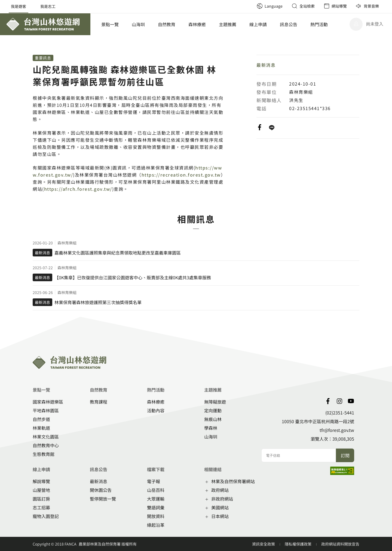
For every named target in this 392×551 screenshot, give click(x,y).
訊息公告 (289, 24)
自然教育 (167, 24)
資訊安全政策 (264, 544)
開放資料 (156, 516)
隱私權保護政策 (298, 544)
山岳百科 (156, 490)
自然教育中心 (46, 445)
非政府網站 (222, 499)
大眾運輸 (156, 499)
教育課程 (99, 402)
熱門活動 (319, 24)
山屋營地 (41, 490)
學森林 (211, 428)
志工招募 (41, 507)
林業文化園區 (46, 437)
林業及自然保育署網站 (233, 481)
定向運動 (213, 410)
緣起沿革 (156, 525)
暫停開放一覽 (103, 499)
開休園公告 (101, 490)
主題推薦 (228, 24)
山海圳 (138, 24)
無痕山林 (213, 419)
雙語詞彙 (156, 507)
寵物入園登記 (46, 516)
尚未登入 (375, 24)
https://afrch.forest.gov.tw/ (78, 189)
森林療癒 (197, 24)
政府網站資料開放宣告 (340, 544)
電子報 (154, 481)
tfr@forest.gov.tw (337, 430)
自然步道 (41, 419)
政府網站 (220, 490)
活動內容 (156, 410)
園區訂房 (41, 499)
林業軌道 (41, 428)
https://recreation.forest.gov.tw (181, 175)
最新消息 (266, 65)
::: (250, 3)
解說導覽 (41, 481)
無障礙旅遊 (215, 402)
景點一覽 (110, 24)
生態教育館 (44, 454)
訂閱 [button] (345, 455)
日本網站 (220, 516)
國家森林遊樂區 (48, 402)
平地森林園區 (46, 410)
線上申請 (258, 24)
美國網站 (220, 507)
